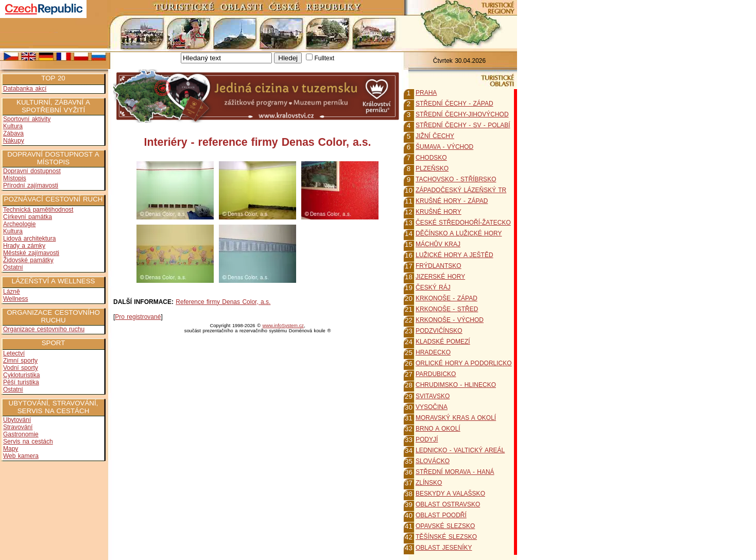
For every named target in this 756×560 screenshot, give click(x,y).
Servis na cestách (28, 442)
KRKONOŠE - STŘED (447, 309)
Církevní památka (28, 217)
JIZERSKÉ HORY (440, 277)
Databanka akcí (25, 89)
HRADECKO (433, 352)
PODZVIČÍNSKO (439, 331)
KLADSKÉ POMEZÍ (443, 342)
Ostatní (13, 267)
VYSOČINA (432, 407)
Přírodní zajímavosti (31, 185)
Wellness (15, 299)
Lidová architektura (29, 239)
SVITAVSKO (433, 396)
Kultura (13, 126)
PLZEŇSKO (432, 168)
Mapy (11, 449)
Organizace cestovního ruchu (44, 329)
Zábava (13, 133)
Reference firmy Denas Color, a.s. (223, 302)
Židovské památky (28, 260)
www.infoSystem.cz (283, 326)
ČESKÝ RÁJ (433, 287)
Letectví (14, 353)
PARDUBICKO (436, 374)
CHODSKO (431, 158)
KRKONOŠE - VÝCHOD (450, 320)
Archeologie (19, 224)
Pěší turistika (21, 382)
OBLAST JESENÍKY (444, 548)
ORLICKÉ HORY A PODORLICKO (464, 363)
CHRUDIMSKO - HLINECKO (456, 385)
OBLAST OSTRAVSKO (448, 504)
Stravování (18, 427)
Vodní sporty (21, 368)
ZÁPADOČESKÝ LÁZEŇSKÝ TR (461, 190)
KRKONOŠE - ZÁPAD (446, 298)
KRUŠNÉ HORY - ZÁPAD (452, 201)
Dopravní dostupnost (32, 171)
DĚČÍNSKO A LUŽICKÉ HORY (459, 233)
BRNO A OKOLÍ (438, 429)
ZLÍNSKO (429, 483)
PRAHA (426, 93)
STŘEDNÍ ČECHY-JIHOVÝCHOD (462, 114)
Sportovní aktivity (27, 119)
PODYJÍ (427, 439)
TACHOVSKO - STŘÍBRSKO (456, 179)
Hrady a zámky (24, 246)
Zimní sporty (20, 361)
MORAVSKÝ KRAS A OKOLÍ (456, 418)
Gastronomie (21, 434)
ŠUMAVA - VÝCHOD (444, 147)
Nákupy (14, 141)
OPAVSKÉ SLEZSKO (445, 526)
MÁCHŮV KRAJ (438, 244)
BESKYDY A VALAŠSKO (450, 494)
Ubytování (17, 420)
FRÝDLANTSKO (439, 266)
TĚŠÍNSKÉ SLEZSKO (446, 537)
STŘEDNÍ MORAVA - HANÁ (455, 472)
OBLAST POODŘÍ (441, 515)
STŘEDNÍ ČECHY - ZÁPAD (454, 104)
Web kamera (21, 456)
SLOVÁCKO (433, 461)
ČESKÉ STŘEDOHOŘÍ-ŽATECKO (463, 223)
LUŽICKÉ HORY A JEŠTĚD (454, 255)
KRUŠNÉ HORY (439, 212)
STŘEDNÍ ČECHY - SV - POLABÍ (463, 125)
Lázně (12, 292)
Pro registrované (138, 317)
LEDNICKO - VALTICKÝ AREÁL (460, 450)
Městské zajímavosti (31, 253)
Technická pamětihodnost (38, 210)
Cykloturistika (21, 375)
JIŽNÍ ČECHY (435, 136)
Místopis (15, 178)
